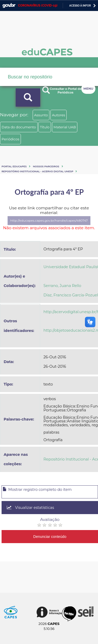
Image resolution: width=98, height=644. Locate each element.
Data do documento (19, 127)
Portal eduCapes (14, 166)
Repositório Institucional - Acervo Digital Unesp (37, 171)
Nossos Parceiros (46, 166)
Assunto (41, 115)
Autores (59, 115)
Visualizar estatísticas (30, 508)
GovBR (9, 6)
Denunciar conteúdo (50, 537)
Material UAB (65, 127)
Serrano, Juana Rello (62, 286)
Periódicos (10, 139)
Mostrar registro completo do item (37, 490)
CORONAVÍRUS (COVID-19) (38, 5)
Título (45, 127)
